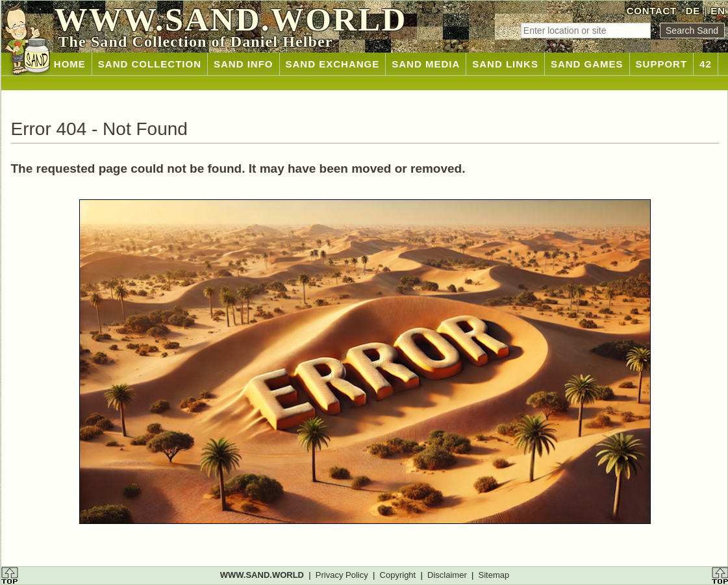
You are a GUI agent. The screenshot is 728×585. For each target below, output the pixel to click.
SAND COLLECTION (150, 64)
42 (706, 64)
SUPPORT (662, 64)
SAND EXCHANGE (333, 64)
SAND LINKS (505, 64)
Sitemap (494, 575)
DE (693, 11)
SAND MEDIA (426, 64)
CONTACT (652, 11)
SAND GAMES (587, 64)
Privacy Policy (342, 575)
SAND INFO (244, 64)
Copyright (398, 575)
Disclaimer (447, 575)
